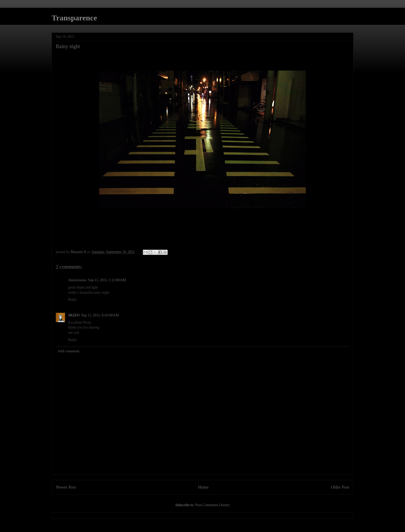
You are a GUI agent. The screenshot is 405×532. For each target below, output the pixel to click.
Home (203, 487)
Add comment (68, 351)
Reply (72, 299)
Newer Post (66, 487)
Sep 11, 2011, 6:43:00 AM (100, 315)
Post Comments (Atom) (212, 505)
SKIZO (74, 315)
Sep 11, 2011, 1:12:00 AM (107, 280)
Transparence (74, 18)
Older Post (340, 487)
